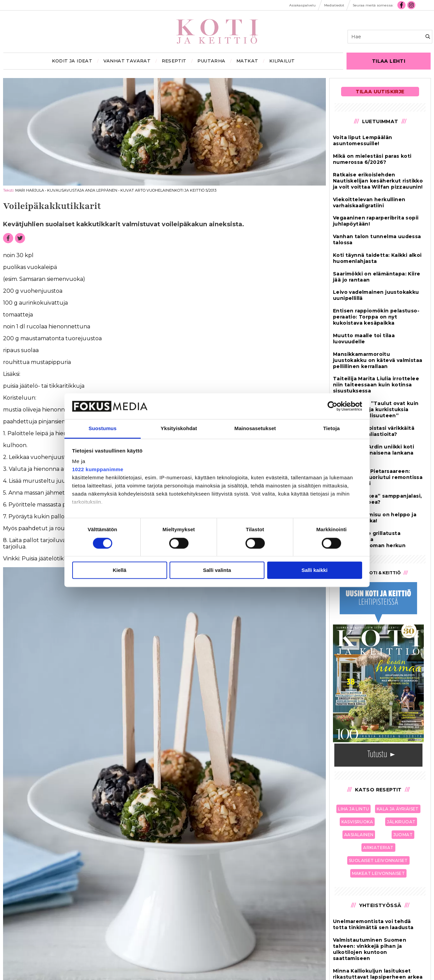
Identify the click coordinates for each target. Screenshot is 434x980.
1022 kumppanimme (98, 470)
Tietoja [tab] (331, 429)
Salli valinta (217, 570)
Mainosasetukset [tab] (255, 429)
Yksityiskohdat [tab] (179, 429)
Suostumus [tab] (103, 429)
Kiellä (119, 570)
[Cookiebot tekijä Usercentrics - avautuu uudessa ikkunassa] (332, 406)
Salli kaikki (314, 570)
